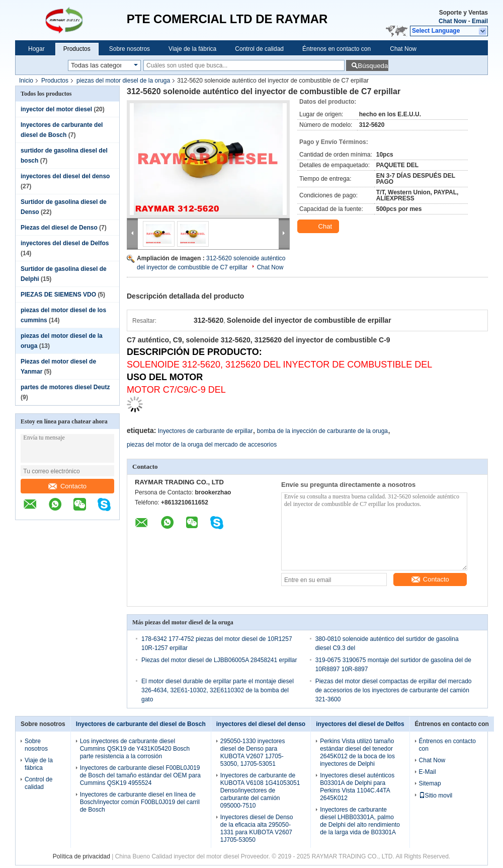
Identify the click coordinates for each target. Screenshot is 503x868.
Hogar (36, 49)
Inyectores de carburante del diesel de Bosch (141, 724)
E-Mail (428, 772)
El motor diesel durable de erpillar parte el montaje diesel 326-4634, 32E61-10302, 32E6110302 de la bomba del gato (218, 690)
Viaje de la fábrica (192, 49)
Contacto (67, 486)
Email (480, 21)
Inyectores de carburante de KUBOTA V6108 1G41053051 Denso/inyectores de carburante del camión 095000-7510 (260, 790)
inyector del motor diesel (56, 109)
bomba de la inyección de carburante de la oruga (322, 431)
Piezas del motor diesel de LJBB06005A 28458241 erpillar (219, 660)
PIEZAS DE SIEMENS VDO (58, 295)
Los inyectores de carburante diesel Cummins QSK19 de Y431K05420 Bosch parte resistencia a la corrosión (135, 749)
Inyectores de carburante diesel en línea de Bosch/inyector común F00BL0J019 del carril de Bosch (140, 802)
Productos (77, 49)
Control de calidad (259, 49)
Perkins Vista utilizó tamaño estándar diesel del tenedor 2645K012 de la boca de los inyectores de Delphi (357, 752)
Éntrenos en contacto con (337, 49)
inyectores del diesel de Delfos (65, 243)
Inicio (26, 81)
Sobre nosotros (130, 49)
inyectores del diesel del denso (65, 176)
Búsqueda (373, 66)
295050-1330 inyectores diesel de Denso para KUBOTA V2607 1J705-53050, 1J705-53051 (253, 752)
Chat (319, 227)
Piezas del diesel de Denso (59, 228)
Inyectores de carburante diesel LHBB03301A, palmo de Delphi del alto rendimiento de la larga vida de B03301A (360, 821)
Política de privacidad (81, 856)
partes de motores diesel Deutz (65, 387)
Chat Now (452, 21)
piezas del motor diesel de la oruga (123, 81)
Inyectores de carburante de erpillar (205, 431)
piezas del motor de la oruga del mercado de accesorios (202, 445)
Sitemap (430, 783)
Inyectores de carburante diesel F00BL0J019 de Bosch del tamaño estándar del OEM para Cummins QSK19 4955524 (140, 775)
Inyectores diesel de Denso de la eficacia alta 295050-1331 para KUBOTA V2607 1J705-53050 (257, 828)
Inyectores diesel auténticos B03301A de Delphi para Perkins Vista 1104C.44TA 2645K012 (357, 787)
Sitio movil (436, 795)
